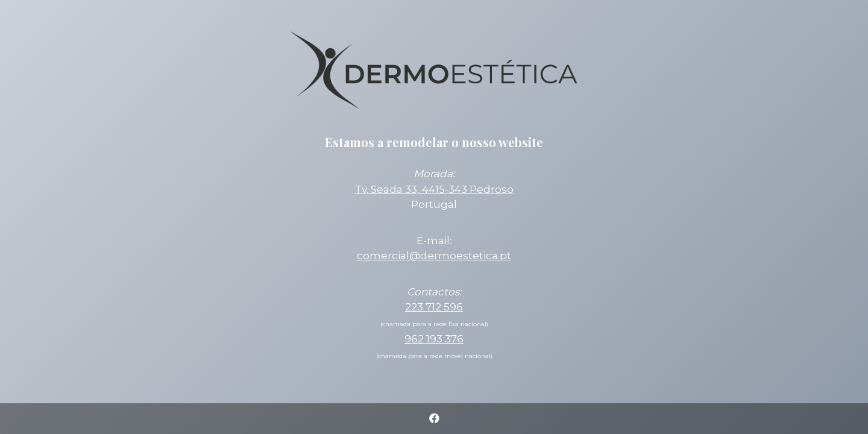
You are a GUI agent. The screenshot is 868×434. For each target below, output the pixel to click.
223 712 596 (434, 307)
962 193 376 (434, 339)
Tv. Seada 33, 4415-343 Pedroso (434, 189)
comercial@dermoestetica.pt (434, 256)
